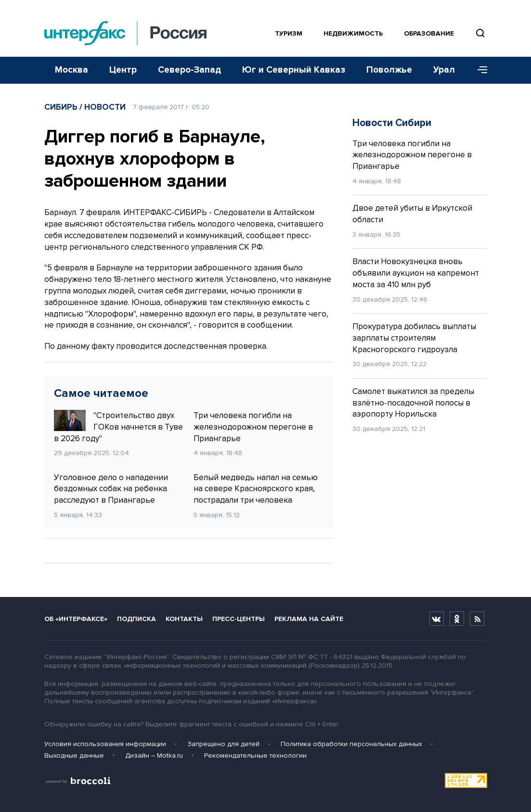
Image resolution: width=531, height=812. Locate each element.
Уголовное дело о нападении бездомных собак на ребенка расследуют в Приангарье (111, 489)
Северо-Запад (189, 70)
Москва (71, 70)
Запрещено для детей (223, 744)
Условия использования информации (105, 744)
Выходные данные (74, 755)
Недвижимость (353, 33)
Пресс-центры (239, 619)
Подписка (136, 619)
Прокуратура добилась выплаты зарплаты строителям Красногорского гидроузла (414, 338)
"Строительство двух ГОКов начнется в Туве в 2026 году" (118, 427)
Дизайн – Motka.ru (154, 755)
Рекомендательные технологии (255, 755)
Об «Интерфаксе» (76, 619)
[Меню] (479, 70)
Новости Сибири (392, 123)
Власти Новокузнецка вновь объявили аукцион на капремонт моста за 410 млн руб (416, 273)
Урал (444, 70)
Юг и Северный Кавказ (294, 70)
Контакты (184, 619)
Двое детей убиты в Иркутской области (412, 214)
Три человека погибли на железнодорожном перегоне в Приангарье (253, 427)
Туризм (289, 33)
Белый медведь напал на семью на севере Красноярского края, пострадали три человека (256, 489)
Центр (123, 70)
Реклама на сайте (309, 619)
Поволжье (389, 70)
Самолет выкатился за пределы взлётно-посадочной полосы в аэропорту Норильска (413, 403)
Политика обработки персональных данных (351, 744)
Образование (429, 33)
